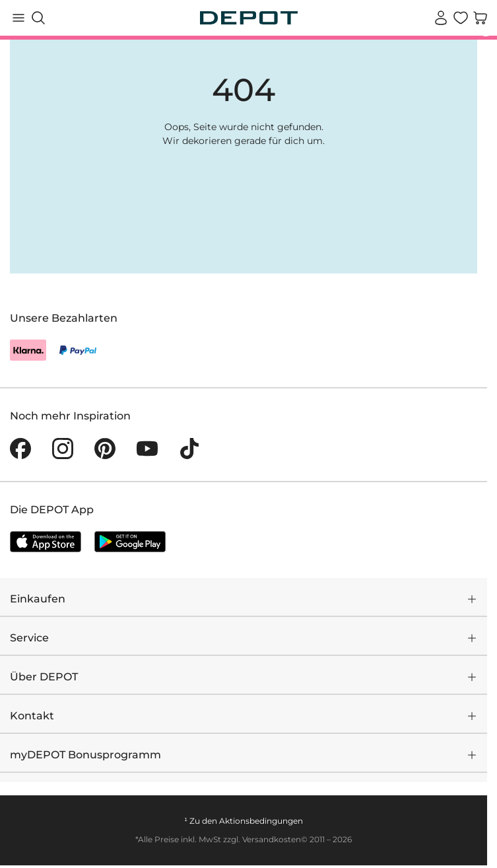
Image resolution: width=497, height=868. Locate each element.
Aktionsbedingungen (261, 821)
